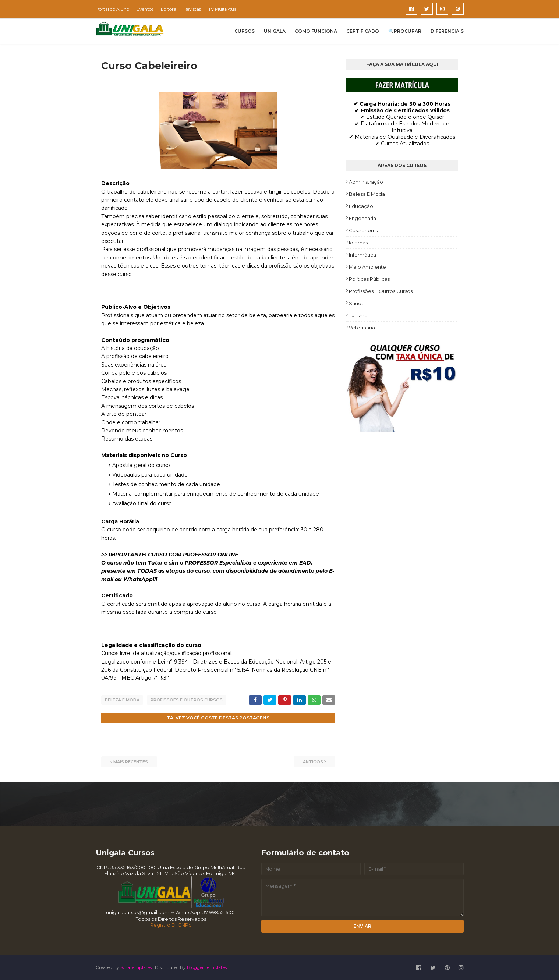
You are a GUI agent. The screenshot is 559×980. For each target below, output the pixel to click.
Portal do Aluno (112, 9)
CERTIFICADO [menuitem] (363, 31)
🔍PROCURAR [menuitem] (405, 31)
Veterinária (362, 328)
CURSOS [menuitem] (245, 31)
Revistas (192, 9)
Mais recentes (131, 761)
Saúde (357, 303)
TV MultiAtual (223, 9)
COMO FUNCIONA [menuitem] (316, 31)
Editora (169, 9)
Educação (361, 206)
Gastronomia (364, 230)
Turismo (358, 315)
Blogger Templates (207, 967)
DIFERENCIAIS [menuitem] (447, 31)
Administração (366, 182)
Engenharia (362, 218)
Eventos (145, 9)
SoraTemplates (136, 967)
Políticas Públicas (369, 279)
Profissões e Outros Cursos (187, 700)
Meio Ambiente (367, 267)
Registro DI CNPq (171, 924)
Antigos (313, 761)
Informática (362, 255)
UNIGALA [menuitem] (275, 31)
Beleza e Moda (122, 700)
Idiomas (358, 243)
